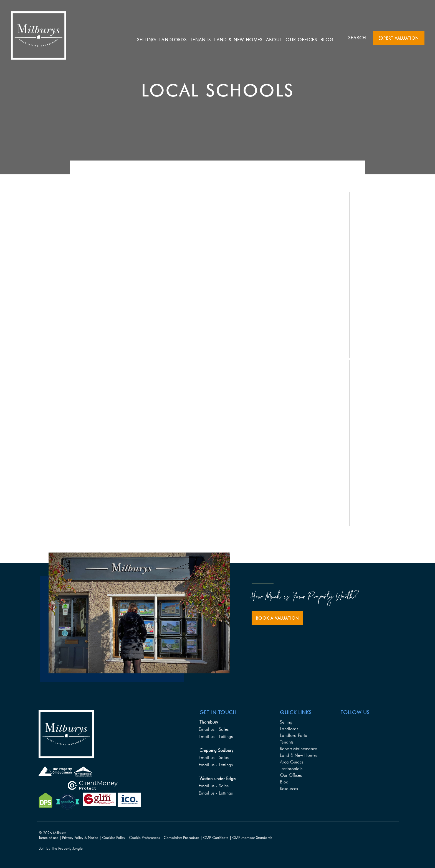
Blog (330, 38)
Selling (150, 38)
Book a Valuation (277, 618)
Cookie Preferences (144, 838)
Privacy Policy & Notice (80, 838)
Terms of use (48, 838)
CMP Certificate (216, 838)
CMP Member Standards (252, 838)
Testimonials (291, 769)
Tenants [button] (203, 38)
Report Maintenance (299, 749)
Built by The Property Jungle (61, 848)
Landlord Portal (294, 735)
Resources (289, 789)
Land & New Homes (241, 38)
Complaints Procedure (181, 838)
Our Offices (304, 38)
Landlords (289, 729)
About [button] (277, 38)
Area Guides (292, 762)
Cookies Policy (114, 838)
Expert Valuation (399, 38)
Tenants (287, 742)
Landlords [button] (176, 38)
